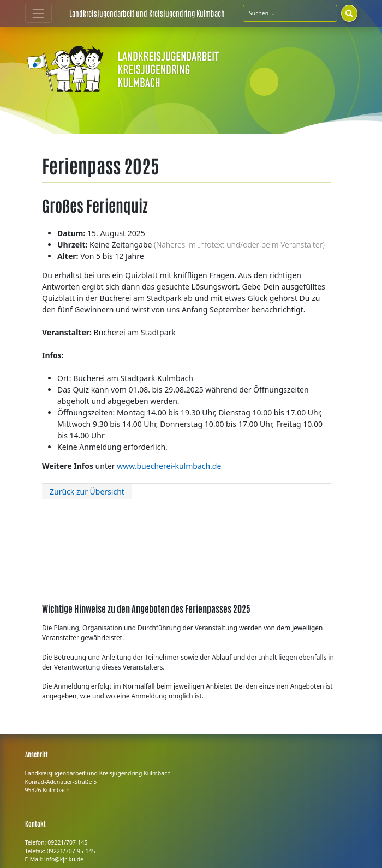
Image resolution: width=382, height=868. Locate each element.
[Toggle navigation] (38, 13)
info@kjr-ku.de (64, 859)
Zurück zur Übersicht (87, 492)
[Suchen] (349, 13)
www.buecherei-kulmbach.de (169, 466)
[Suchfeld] (290, 13)
